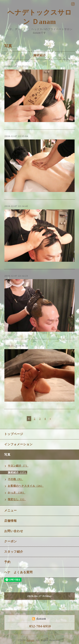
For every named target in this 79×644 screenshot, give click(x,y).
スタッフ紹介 (14, 552)
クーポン (11, 541)
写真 (7, 455)
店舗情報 (11, 521)
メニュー (11, 511)
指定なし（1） (17, 499)
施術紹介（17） (17, 472)
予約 (7, 562)
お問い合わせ (14, 531)
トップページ (14, 434)
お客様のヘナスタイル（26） (26, 486)
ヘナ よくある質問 (18, 572)
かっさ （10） (17, 493)
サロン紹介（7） (18, 466)
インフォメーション (18, 444)
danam (30, 640)
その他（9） (15, 479)
